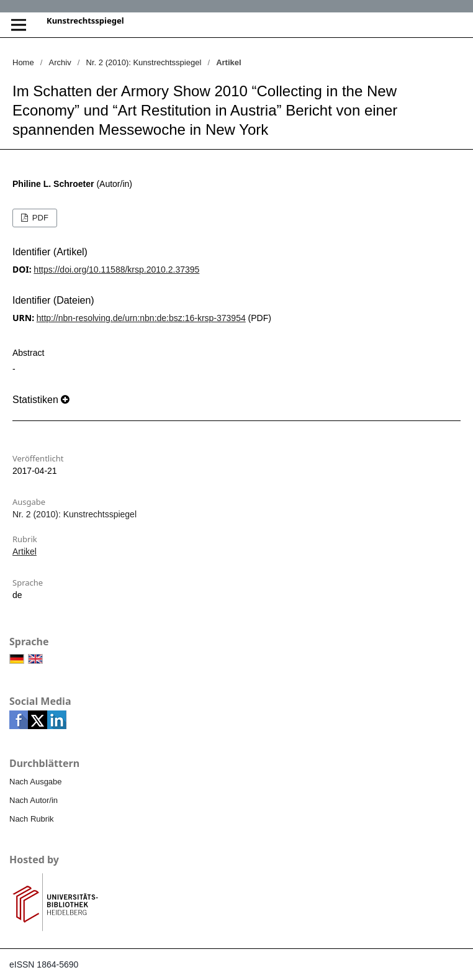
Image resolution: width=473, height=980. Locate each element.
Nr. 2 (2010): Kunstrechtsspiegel (144, 62)
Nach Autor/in (34, 800)
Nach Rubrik (32, 819)
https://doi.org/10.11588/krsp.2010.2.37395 (116, 270)
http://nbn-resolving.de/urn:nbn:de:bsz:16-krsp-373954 (141, 318)
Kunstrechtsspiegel (85, 20)
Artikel (25, 551)
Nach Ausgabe (36, 782)
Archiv (60, 62)
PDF (39, 218)
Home (23, 62)
